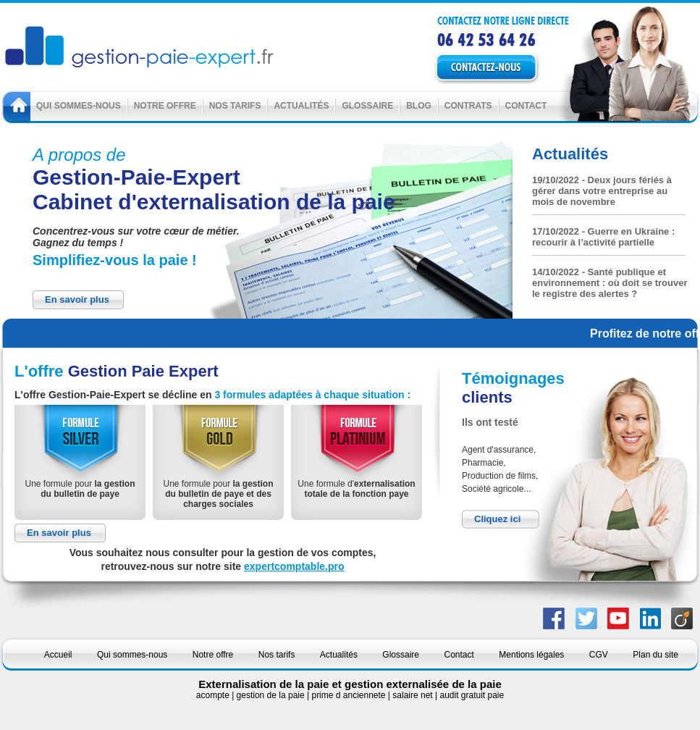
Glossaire (367, 106)
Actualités (301, 106)
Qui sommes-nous (79, 106)
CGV (599, 655)
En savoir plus (77, 299)
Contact (526, 106)
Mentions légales (531, 655)
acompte (214, 695)
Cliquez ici (497, 519)
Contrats (468, 106)
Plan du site (655, 655)
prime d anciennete (349, 695)
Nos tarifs (235, 106)
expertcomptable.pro (294, 566)
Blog (419, 106)
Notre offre (165, 106)
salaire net (414, 695)
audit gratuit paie (472, 695)
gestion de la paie (272, 695)
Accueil (58, 655)
